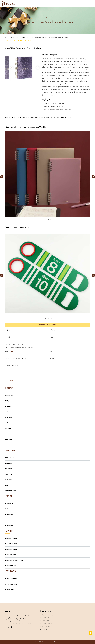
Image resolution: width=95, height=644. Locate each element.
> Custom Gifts (45, 618)
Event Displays (9, 388)
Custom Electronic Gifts (11, 549)
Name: (8, 330)
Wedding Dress (9, 474)
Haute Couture (8, 480)
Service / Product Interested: (14, 344)
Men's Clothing (9, 463)
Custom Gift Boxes (9, 590)
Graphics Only (8, 439)
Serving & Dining (9, 514)
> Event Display (45, 621)
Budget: (52, 358)
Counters (7, 423)
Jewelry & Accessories (10, 491)
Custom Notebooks (42, 38)
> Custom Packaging (47, 624)
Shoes (6, 485)
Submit (11, 380)
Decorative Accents (10, 503)
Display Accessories (10, 445)
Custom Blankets (9, 525)
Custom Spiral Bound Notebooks (59, 38)
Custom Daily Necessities (11, 544)
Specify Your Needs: (12, 366)
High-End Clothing (10, 450)
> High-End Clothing (46, 615)
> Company (44, 630)
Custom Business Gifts (10, 566)
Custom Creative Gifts (10, 555)
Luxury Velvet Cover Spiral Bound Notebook (18, 40)
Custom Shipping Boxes (11, 584)
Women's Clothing (9, 458)
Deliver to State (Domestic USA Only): (16, 358)
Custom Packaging (10, 571)
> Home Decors (45, 627)
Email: (8, 337)
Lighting (7, 509)
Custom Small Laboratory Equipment (14, 560)
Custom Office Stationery (27, 38)
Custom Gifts (14, 38)
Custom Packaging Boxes (11, 579)
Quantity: (52, 351)
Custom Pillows (9, 520)
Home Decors (9, 496)
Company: (53, 330)
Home (6, 38)
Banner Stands (8, 417)
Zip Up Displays (9, 406)
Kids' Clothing (8, 469)
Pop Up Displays (9, 412)
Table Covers (8, 428)
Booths (6, 434)
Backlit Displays (9, 395)
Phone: (52, 337)
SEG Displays (8, 401)
